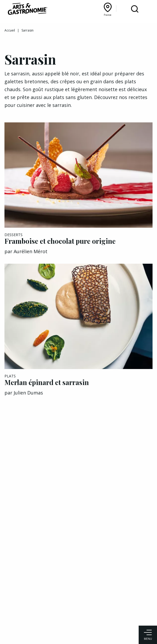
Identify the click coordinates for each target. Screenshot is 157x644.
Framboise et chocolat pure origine (60, 241)
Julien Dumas (28, 393)
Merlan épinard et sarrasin (47, 382)
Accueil (10, 30)
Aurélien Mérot (31, 251)
